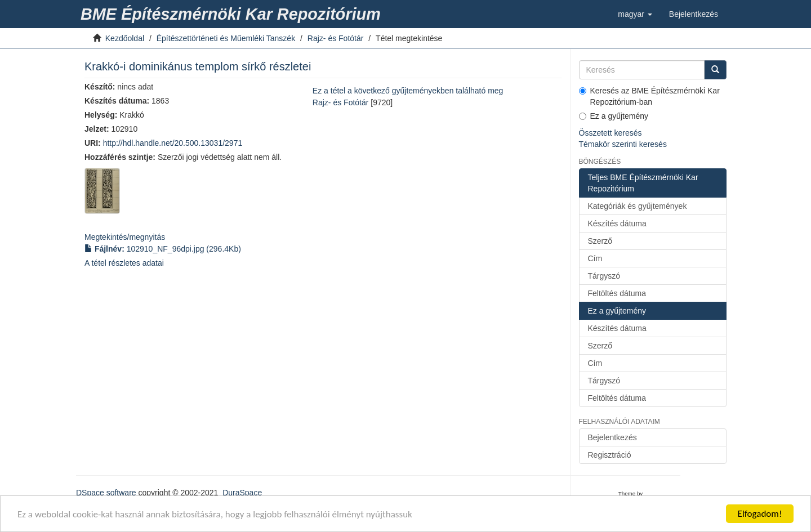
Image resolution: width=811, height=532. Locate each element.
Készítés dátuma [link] (617, 223)
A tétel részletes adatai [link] (124, 263)
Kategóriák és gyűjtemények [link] (638, 206)
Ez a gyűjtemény (614, 116)
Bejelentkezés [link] (612, 437)
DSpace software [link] (106, 493)
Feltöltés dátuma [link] (617, 293)
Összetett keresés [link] (611, 133)
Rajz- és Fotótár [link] (336, 38)
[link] (233, 14)
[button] (635, 14)
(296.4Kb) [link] (163, 249)
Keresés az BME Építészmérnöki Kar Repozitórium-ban (649, 96)
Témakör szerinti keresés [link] (623, 144)
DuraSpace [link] (242, 493)
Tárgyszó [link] (604, 276)
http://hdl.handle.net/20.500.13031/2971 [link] (173, 143)
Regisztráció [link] (610, 455)
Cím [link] (595, 258)
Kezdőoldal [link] (125, 38)
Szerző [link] (600, 241)
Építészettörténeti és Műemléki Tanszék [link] (226, 38)
